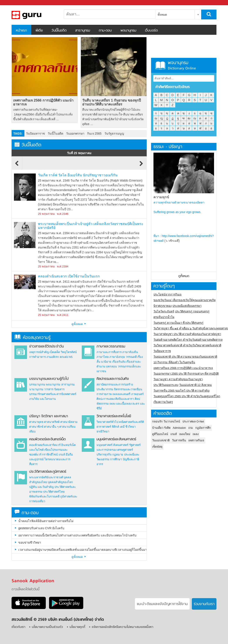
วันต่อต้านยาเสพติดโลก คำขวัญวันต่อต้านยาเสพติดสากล (188, 340)
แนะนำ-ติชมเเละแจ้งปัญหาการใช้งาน (162, 604)
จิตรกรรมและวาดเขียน (128, 389)
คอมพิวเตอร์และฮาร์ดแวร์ (45, 445)
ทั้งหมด (162, 15)
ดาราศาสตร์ (104, 427)
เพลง (196, 434)
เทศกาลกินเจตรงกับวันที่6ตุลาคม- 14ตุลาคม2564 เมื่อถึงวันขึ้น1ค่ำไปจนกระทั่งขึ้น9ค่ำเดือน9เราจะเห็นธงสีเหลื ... (43, 114)
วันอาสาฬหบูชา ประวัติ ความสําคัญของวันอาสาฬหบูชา (187, 334)
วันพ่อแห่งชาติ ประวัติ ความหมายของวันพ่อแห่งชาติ (185, 357)
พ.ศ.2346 (63, 214)
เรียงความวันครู (163, 402)
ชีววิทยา (130, 427)
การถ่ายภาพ (104, 394)
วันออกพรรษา (75, 133)
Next (141, 165)
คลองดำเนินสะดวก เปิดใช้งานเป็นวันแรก (69, 276)
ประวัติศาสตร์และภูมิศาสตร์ (48, 472)
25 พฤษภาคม (46, 214)
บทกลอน (111, 366)
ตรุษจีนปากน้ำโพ (164, 317)
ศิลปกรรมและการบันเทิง (113, 379)
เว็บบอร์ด (151, 31)
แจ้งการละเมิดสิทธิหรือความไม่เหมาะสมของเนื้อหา (123, 627)
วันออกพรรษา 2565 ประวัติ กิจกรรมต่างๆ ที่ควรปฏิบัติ (186, 374)
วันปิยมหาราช (35, 133)
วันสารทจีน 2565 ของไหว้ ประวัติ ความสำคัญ (181, 391)
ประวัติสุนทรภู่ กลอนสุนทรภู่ (192, 311)
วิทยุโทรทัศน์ (69, 352)
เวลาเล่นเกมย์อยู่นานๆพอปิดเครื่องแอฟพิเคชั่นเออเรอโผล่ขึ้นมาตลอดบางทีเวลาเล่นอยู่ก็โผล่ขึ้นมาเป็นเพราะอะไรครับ (82, 550)
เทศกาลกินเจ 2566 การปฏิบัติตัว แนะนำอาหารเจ (43, 102)
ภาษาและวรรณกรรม (111, 347)
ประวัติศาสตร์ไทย (54, 492)
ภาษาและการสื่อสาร (109, 352)
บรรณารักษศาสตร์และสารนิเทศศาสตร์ (53, 394)
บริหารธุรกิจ (104, 455)
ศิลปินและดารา (125, 399)
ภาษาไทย (103, 357)
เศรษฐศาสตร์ (125, 450)
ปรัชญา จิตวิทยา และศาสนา (49, 416)
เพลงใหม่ (185, 434)
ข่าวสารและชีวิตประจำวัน (46, 347)
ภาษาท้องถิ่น (130, 352)
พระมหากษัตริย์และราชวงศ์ (46, 477)
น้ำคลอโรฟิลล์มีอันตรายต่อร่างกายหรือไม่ (46, 521)
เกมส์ (62, 455)
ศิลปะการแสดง (106, 399)
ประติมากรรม (105, 389)
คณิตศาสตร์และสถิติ (131, 422)
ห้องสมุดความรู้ (33, 338)
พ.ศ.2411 (63, 315)
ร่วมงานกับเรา (204, 604)
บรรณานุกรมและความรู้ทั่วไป (49, 379)
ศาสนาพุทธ (36, 422)
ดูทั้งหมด (79, 324)
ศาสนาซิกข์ (36, 427)
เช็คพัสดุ (157, 447)
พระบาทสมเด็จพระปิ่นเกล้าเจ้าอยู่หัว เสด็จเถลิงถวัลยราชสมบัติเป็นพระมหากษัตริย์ (91, 226)
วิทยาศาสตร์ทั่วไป (107, 422)
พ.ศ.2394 (63, 266)
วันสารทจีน (179, 440)
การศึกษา (116, 459)
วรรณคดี (131, 357)
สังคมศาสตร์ (121, 445)
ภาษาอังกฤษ (117, 357)
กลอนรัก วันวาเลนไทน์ (166, 421)
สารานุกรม (83, 31)
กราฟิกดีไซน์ (50, 455)
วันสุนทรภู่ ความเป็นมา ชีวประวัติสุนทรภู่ (178, 323)
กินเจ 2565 (94, 133)
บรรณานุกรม (37, 385)
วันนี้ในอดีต (59, 31)
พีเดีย (39, 31)
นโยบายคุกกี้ (77, 627)
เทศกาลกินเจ (196, 440)
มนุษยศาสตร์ (105, 445)
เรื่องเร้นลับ (119, 362)
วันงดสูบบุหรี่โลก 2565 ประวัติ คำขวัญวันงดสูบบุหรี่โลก (187, 396)
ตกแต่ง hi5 (66, 357)
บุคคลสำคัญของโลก (60, 482)
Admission (179, 428)
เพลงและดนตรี (121, 394)
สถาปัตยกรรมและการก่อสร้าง (115, 385)
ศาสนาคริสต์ (52, 422)
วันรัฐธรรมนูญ (114, 133)
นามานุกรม (36, 389)
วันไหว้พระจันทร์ (164, 311)
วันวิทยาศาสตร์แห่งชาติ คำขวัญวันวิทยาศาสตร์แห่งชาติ (187, 345)
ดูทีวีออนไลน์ (160, 434)
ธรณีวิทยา (103, 431)
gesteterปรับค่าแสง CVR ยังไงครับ (41, 528)
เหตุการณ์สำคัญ (39, 352)
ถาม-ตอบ (105, 31)
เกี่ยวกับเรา (18, 627)
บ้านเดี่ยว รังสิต (161, 428)
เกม (191, 428)
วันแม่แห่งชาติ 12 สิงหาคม (196, 385)
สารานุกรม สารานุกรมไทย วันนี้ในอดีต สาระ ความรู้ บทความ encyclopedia (34, 15)
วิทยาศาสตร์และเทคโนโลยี (114, 416)
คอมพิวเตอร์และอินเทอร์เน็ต (47, 439)
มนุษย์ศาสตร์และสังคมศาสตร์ (116, 439)
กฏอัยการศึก (203, 428)
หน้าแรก (21, 31)
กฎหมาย (118, 455)
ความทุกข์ (161, 197)
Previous (17, 165)
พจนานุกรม (128, 31)
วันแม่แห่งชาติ (161, 440)
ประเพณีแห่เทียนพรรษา (187, 306)
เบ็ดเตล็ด (55, 352)
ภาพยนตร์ (137, 394)
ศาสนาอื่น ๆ (51, 427)
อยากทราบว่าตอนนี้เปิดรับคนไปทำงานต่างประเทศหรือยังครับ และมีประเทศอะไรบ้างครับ (77, 535)
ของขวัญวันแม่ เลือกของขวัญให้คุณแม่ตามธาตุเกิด (185, 300)
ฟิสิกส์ (115, 427)
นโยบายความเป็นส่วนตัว (47, 627)
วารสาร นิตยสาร (54, 389)
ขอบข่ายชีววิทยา (30, 542)
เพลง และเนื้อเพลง (121, 404)
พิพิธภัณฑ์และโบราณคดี (44, 496)
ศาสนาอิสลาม (69, 422)
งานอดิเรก (53, 357)
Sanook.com (13, 3)
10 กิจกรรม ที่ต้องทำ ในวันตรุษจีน (174, 362)
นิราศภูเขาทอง (162, 306)
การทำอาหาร (37, 357)
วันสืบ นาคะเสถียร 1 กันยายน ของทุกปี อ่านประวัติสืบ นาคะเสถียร (111, 102)
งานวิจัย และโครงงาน (43, 399)
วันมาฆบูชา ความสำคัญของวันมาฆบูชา (178, 379)
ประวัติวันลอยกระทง (166, 385)
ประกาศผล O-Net (193, 421)
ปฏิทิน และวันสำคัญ (42, 487)
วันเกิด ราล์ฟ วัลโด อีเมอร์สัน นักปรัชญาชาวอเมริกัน (78, 175)
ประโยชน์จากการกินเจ (168, 294)
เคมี (122, 427)
